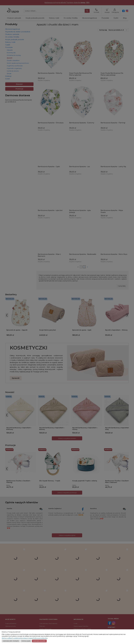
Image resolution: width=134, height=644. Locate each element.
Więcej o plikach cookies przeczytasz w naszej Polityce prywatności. (25, 638)
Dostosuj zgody (26, 641)
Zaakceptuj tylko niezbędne (11, 641)
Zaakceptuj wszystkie (39, 641)
